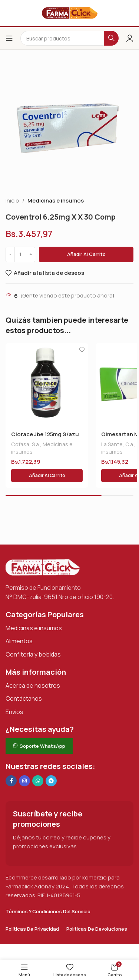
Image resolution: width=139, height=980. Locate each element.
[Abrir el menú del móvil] (9, 38)
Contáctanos (24, 698)
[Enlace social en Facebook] (11, 781)
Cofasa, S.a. (26, 444)
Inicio (12, 200)
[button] (47, 476)
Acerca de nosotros (33, 685)
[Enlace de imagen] (43, 567)
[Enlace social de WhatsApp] (38, 781)
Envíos (14, 712)
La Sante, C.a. (118, 444)
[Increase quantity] (31, 254)
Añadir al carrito (86, 254)
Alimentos (19, 641)
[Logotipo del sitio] (70, 12)
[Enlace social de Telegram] (51, 781)
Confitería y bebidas (33, 654)
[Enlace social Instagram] (24, 781)
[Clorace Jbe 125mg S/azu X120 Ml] (47, 384)
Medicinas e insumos (56, 200)
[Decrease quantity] (10, 254)
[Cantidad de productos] (20, 254)
